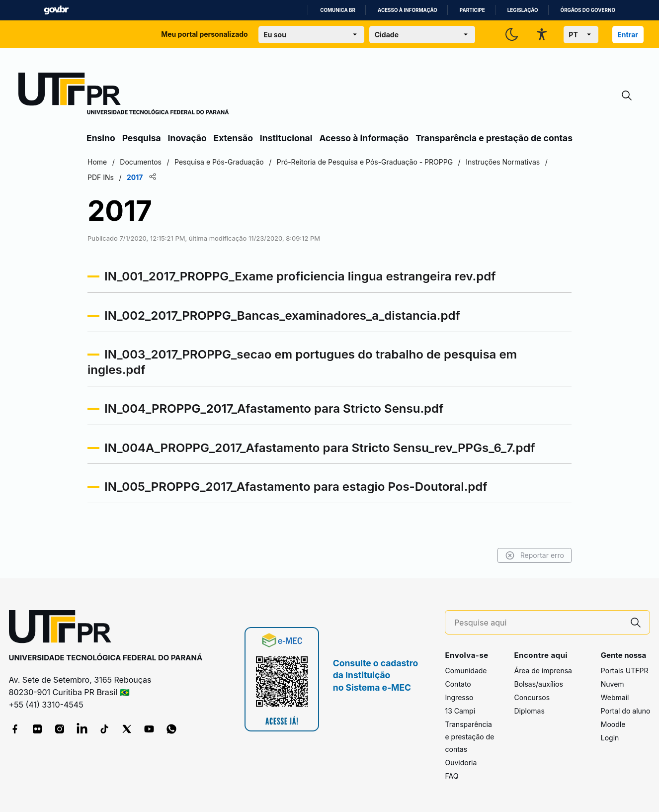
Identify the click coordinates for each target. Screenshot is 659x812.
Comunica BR (338, 10)
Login (610, 738)
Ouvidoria (461, 763)
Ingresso (459, 697)
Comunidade (466, 671)
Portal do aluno (626, 711)
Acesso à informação (408, 10)
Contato (458, 684)
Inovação (187, 138)
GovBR (56, 10)
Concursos (532, 697)
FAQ (452, 776)
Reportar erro (535, 555)
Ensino (101, 138)
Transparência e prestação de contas (494, 138)
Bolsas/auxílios (538, 684)
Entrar (628, 35)
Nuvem (613, 684)
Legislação (523, 10)
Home (97, 162)
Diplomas (529, 711)
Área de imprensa (543, 671)
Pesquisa (142, 138)
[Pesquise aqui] (538, 623)
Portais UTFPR (625, 671)
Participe (472, 10)
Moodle (613, 724)
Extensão (233, 138)
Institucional (286, 138)
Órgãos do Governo (588, 10)
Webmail (615, 697)
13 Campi (460, 711)
